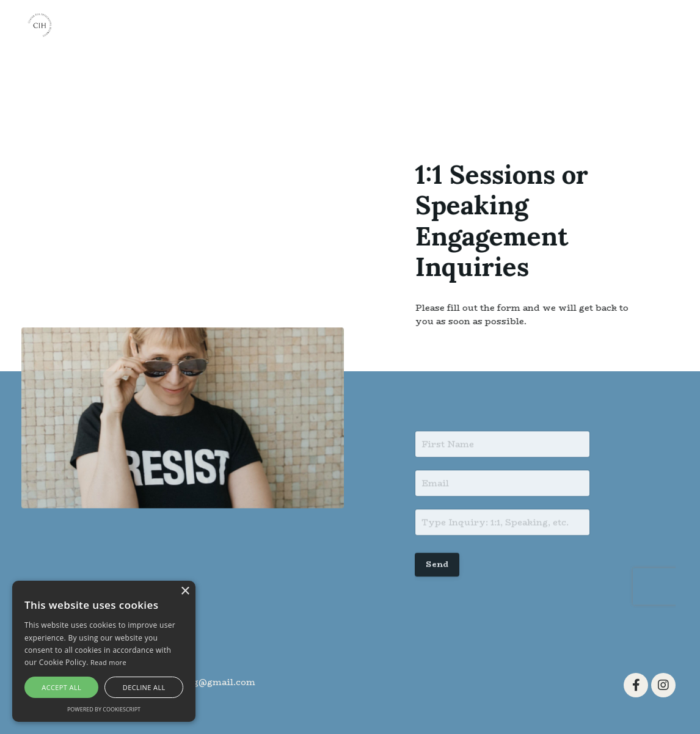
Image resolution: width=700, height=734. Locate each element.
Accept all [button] (61, 687)
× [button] (185, 591)
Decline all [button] (144, 687)
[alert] (104, 651)
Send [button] (437, 569)
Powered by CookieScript (104, 709)
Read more (108, 662)
